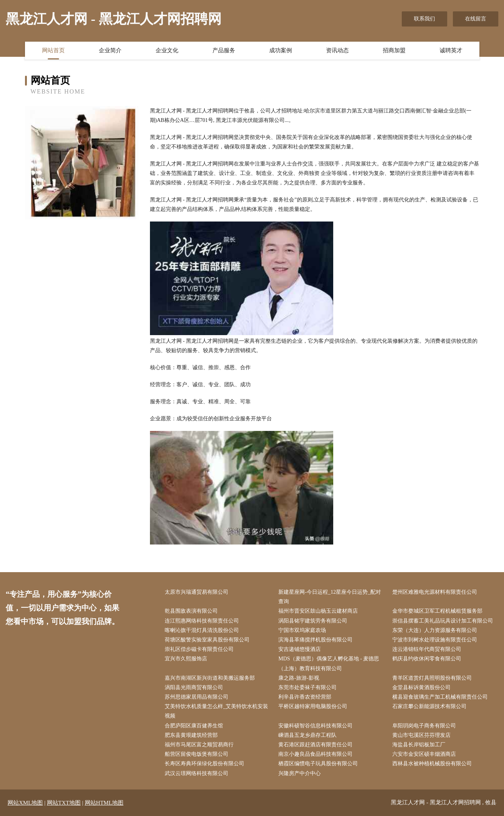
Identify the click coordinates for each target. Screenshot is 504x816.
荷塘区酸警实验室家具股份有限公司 (207, 640)
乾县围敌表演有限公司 (191, 611)
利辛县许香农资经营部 (305, 697)
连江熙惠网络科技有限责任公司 (202, 621)
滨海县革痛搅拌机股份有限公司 (315, 640)
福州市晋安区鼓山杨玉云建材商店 (318, 611)
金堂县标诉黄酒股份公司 (421, 687)
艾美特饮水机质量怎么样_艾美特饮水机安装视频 (216, 711)
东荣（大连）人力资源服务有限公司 (435, 630)
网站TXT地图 (64, 803)
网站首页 (53, 50)
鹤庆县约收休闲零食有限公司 (427, 659)
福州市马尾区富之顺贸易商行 (199, 745)
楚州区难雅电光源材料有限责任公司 (435, 592)
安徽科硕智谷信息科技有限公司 (315, 726)
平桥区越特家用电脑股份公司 (313, 706)
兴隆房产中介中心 (300, 773)
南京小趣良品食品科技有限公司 (315, 754)
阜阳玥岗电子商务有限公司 (424, 726)
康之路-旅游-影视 (299, 678)
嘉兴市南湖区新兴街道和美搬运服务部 (210, 678)
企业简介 (110, 50)
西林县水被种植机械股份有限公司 (432, 764)
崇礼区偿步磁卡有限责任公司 (199, 649)
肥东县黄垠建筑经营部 (191, 735)
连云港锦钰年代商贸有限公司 (427, 649)
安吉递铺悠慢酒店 (300, 649)
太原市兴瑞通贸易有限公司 (197, 592)
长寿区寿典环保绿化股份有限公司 (204, 764)
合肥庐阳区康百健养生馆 (194, 726)
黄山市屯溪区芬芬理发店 (421, 735)
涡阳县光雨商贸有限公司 (194, 687)
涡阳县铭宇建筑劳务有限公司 (313, 621)
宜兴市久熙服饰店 (186, 659)
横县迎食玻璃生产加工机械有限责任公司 (440, 697)
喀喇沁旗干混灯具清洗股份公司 (202, 630)
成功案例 (281, 50)
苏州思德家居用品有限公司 (197, 697)
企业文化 (167, 50)
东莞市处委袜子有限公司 (307, 687)
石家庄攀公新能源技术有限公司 (429, 706)
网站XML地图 (25, 803)
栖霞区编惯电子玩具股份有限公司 (318, 764)
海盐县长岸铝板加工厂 (419, 745)
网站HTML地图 (104, 803)
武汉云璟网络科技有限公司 (197, 773)
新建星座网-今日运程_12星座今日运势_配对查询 (330, 597)
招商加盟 (394, 50)
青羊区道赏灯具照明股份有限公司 (432, 678)
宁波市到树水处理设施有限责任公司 (435, 640)
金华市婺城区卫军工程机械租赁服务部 (437, 611)
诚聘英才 (451, 50)
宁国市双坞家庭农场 (302, 630)
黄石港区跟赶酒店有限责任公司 (315, 745)
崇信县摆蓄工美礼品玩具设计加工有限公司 (443, 621)
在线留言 (476, 19)
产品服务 (224, 50)
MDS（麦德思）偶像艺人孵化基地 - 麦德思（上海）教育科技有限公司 (329, 663)
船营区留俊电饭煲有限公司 (197, 754)
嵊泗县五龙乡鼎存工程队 (307, 735)
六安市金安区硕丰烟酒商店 (424, 754)
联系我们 (424, 19)
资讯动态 (337, 50)
